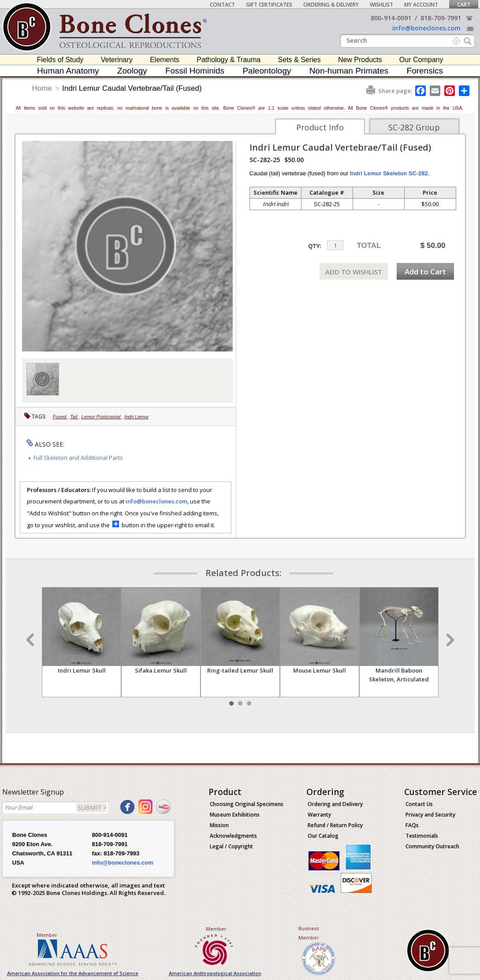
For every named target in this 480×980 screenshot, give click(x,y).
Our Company (421, 60)
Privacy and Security (430, 815)
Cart (464, 5)
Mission (219, 825)
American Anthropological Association (215, 973)
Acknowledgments (233, 836)
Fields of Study (60, 60)
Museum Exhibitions (235, 815)
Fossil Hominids (195, 71)
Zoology (132, 71)
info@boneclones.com (426, 28)
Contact (222, 5)
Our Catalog (323, 836)
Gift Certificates (269, 5)
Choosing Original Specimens (247, 804)
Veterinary (117, 60)
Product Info (320, 127)
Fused (60, 417)
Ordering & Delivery (331, 5)
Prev (31, 640)
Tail (74, 417)
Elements (165, 60)
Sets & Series (300, 60)
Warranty (319, 815)
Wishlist (381, 5)
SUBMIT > (92, 808)
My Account (421, 5)
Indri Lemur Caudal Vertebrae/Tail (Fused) (132, 88)
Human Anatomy (68, 71)
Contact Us (419, 804)
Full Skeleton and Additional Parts (78, 458)
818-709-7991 (441, 18)
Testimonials (422, 836)
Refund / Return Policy (335, 825)
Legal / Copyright (231, 846)
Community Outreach (432, 846)
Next (449, 640)
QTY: (315, 246)
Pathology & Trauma (229, 60)
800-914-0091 (391, 18)
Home (42, 88)
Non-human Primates (349, 71)
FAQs (412, 825)
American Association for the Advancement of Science (73, 973)
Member (47, 935)
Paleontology (267, 71)
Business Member (309, 933)
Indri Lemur (137, 417)
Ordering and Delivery (335, 804)
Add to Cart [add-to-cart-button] (425, 272)
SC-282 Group (414, 127)
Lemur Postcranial (101, 417)
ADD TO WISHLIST (354, 272)
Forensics (425, 71)
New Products (360, 60)
